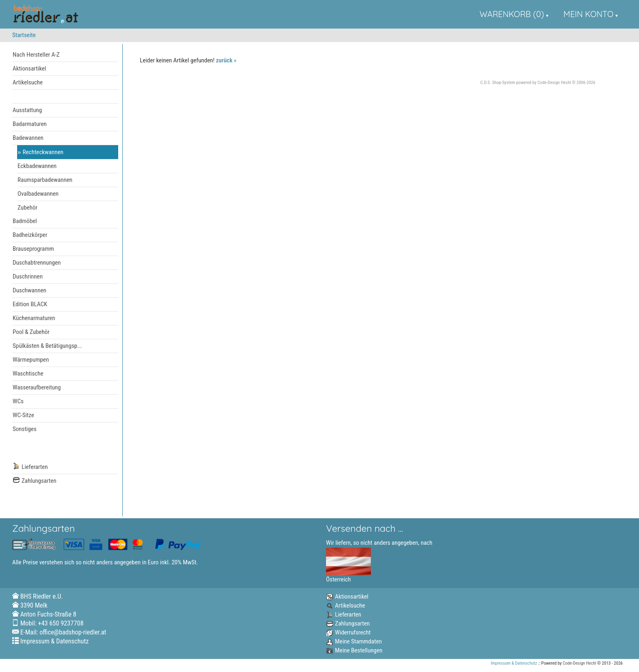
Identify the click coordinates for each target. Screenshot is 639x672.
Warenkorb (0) (512, 14)
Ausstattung (27, 110)
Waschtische (28, 374)
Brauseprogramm (33, 249)
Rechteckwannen (43, 152)
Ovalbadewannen (38, 194)
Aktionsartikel (29, 69)
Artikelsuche (28, 82)
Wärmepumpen (31, 360)
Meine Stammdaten (354, 641)
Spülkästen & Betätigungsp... (47, 346)
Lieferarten (30, 467)
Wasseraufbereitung (37, 387)
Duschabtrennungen (37, 263)
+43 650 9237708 (61, 623)
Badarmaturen (30, 124)
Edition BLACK (30, 304)
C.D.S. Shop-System (498, 83)
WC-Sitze (23, 415)
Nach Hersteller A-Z (36, 55)
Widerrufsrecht (348, 632)
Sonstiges (25, 429)
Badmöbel (25, 221)
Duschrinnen (28, 276)
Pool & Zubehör (31, 332)
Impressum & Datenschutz (55, 641)
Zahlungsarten (34, 481)
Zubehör (28, 208)
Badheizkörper (30, 235)
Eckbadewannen (37, 166)
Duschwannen (30, 290)
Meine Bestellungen (354, 650)
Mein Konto (589, 14)
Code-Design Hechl (554, 83)
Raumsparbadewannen (45, 180)
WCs (18, 401)
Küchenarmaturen (34, 318)
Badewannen (28, 138)
